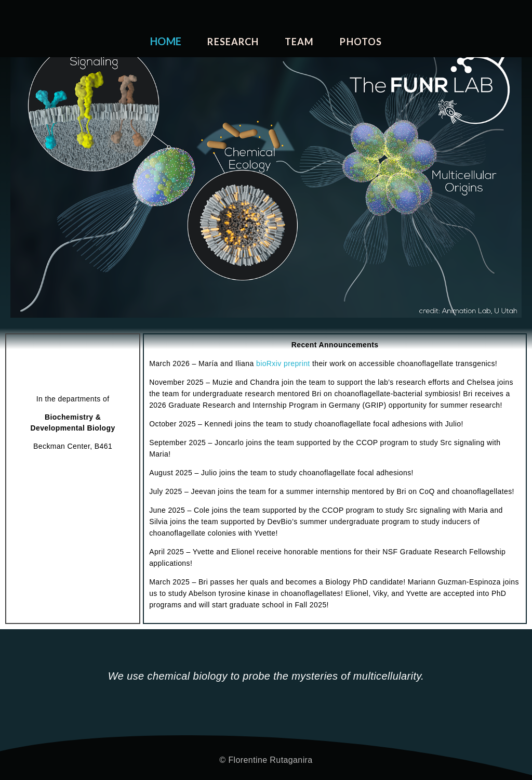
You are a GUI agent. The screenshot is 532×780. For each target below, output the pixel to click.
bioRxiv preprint (283, 363)
